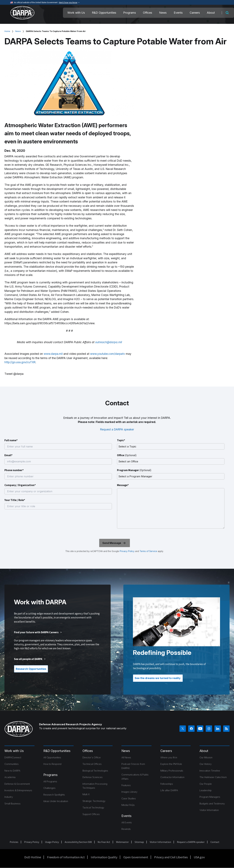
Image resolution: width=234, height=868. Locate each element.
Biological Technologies (95, 771)
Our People (206, 784)
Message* (123, 485)
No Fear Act (104, 842)
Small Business (12, 804)
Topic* (121, 440)
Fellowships (167, 784)
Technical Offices (92, 764)
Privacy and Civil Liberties (171, 857)
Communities (12, 764)
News (163, 13)
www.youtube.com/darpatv (108, 354)
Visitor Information (209, 810)
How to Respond (52, 764)
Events (178, 13)
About (211, 13)
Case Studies (129, 798)
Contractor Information (172, 777)
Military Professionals (172, 771)
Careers (195, 13)
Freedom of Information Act (66, 857)
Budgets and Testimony (212, 804)
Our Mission (206, 757)
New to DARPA (12, 771)
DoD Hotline (33, 857)
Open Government (136, 857)
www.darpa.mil (53, 354)
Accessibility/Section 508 (78, 842)
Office (127, 455)
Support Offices (91, 814)
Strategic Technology (94, 801)
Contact (215, 842)
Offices (148, 13)
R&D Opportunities (104, 13)
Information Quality (104, 857)
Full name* (11, 440)
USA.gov (199, 857)
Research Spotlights (54, 795)
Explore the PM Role (171, 764)
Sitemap (139, 842)
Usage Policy (52, 842)
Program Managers (210, 797)
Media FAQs (128, 805)
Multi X (86, 794)
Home (7, 31)
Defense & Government (17, 784)
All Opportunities (52, 757)
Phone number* (14, 470)
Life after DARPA (169, 790)
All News (126, 757)
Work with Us (76, 13)
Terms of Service (148, 551)
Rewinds (126, 829)
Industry (9, 797)
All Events (127, 822)
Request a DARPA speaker (117, 429)
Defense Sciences (93, 777)
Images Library (129, 792)
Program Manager (134, 470)
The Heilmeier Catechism (213, 777)
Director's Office (92, 757)
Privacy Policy (127, 551)
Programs (130, 13)
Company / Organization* (20, 485)
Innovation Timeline (210, 771)
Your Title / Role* (15, 500)
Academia (10, 777)
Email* (9, 455)
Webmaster (122, 842)
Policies (14, 842)
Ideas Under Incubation (56, 801)
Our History (206, 764)
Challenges (49, 788)
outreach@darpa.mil (109, 342)
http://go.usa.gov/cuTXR (20, 362)
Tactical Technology (93, 808)
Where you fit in (169, 757)
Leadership (206, 790)
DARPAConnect (13, 757)
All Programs (50, 781)
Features (126, 785)
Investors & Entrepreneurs (18, 790)
